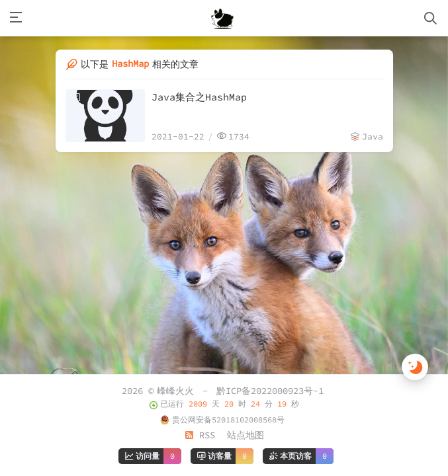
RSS (200, 435)
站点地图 (246, 435)
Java (373, 137)
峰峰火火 (175, 391)
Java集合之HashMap (199, 97)
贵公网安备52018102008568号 (228, 419)
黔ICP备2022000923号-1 (270, 391)
